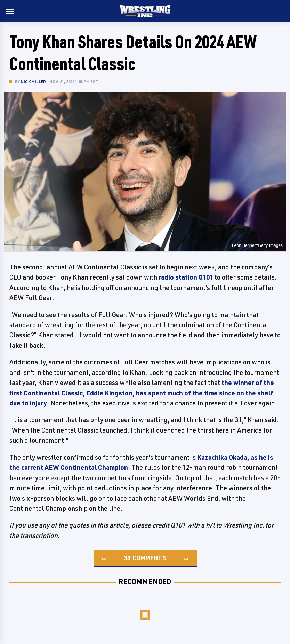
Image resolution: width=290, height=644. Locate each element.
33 (127, 558)
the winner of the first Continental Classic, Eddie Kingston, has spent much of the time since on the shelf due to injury (142, 393)
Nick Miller (33, 82)
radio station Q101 (186, 277)
